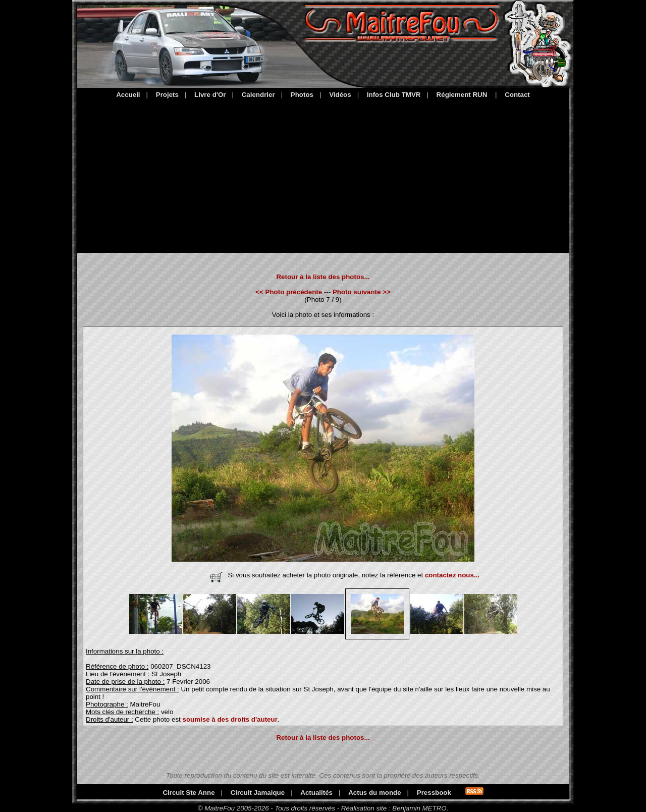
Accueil (128, 95)
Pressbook (434, 793)
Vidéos (340, 95)
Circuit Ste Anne (189, 793)
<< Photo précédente (289, 292)
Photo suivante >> (362, 292)
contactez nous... (452, 575)
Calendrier (258, 95)
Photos (302, 95)
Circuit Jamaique (258, 793)
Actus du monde (374, 793)
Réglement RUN (462, 95)
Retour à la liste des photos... (323, 277)
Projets (167, 95)
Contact (517, 95)
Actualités (316, 793)
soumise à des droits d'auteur (230, 719)
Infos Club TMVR (394, 95)
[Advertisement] (323, 174)
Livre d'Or (210, 95)
